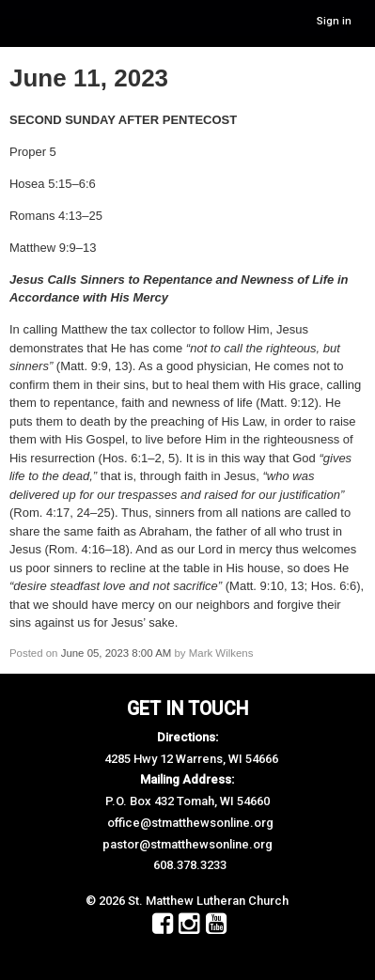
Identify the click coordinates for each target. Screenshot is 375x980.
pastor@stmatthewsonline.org (187, 844)
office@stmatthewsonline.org (190, 823)
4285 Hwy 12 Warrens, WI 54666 (191, 759)
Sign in (334, 21)
